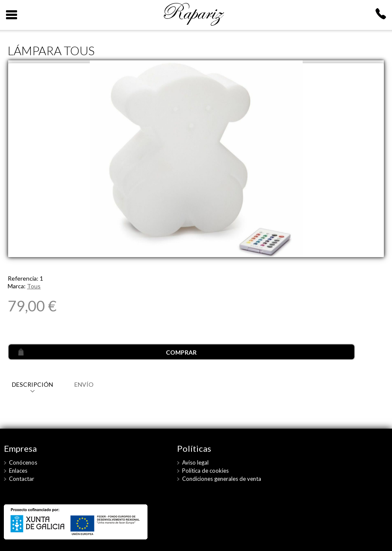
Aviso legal (195, 462)
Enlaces (18, 471)
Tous (34, 286)
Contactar (22, 479)
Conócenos (23, 462)
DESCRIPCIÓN (32, 384)
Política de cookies (205, 471)
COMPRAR (181, 352)
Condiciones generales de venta (222, 479)
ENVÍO (84, 384)
